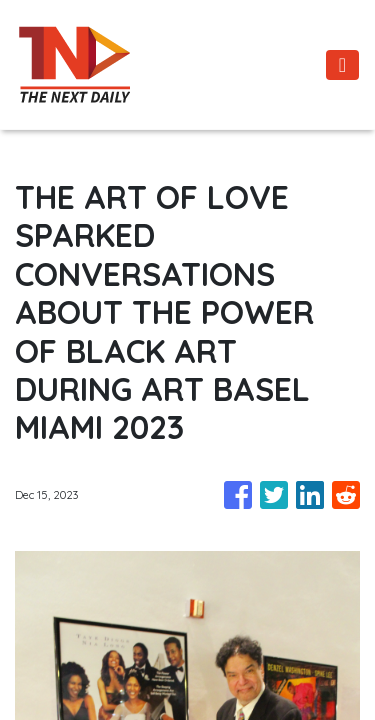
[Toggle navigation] (342, 65)
